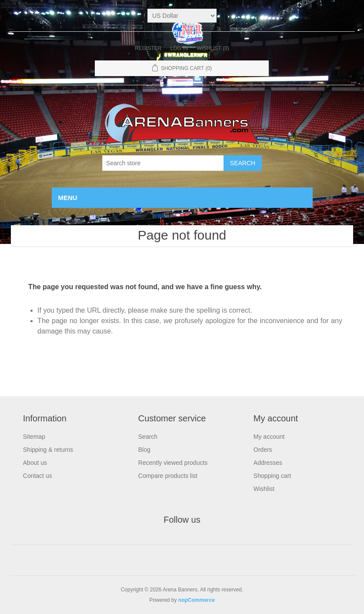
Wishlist (264, 489)
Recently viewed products (173, 463)
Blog (144, 450)
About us (35, 463)
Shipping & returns (48, 450)
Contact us (38, 476)
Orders (263, 450)
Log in (179, 48)
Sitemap (34, 437)
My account (269, 437)
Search (148, 437)
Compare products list (168, 476)
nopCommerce (197, 600)
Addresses (268, 463)
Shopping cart (272, 476)
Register (148, 48)
